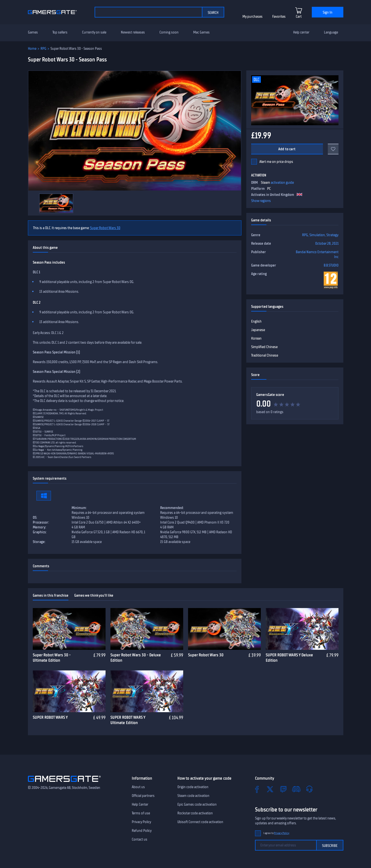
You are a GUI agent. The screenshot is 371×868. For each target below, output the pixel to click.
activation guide (282, 183)
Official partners (143, 796)
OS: (35, 517)
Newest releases (133, 32)
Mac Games (201, 32)
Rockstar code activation (195, 813)
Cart (299, 17)
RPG (43, 49)
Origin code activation (193, 787)
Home (32, 49)
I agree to (276, 833)
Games (33, 32)
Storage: (39, 542)
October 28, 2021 (327, 243)
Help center (301, 32)
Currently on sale (94, 32)
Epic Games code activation (197, 804)
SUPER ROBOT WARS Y (50, 717)
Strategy (332, 235)
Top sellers (60, 32)
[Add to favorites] (333, 149)
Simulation (317, 235)
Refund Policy (142, 831)
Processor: (41, 522)
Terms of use (141, 813)
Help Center (140, 804)
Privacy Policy (141, 822)
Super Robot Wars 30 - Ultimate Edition (52, 658)
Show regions (261, 201)
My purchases (252, 17)
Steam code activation (193, 796)
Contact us (140, 839)
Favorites (279, 17)
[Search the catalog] (148, 12)
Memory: (39, 527)
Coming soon (169, 32)
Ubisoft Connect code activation (200, 822)
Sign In (328, 12)
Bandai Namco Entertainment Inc (317, 254)
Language (331, 32)
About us (138, 787)
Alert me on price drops (276, 162)
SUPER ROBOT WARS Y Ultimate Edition (128, 720)
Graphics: (40, 532)
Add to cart (287, 149)
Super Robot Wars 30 (105, 228)
